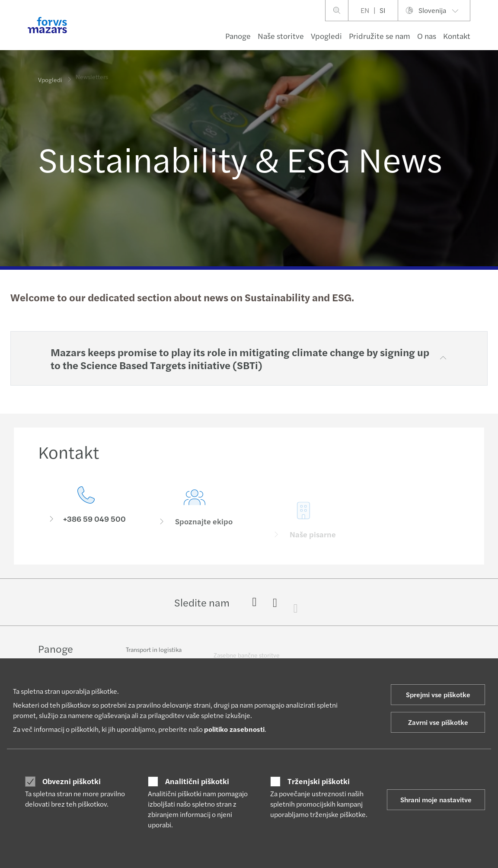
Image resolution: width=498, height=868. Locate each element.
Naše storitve (281, 36)
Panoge (238, 36)
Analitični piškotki (197, 781)
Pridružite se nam (380, 36)
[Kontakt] (86, 512)
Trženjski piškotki (319, 781)
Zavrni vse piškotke (438, 722)
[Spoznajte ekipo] (195, 524)
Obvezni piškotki (72, 781)
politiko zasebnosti (234, 729)
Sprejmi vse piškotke (438, 694)
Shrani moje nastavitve (436, 799)
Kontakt (457, 36)
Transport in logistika (154, 654)
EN (365, 10)
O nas (427, 36)
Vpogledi (326, 36)
